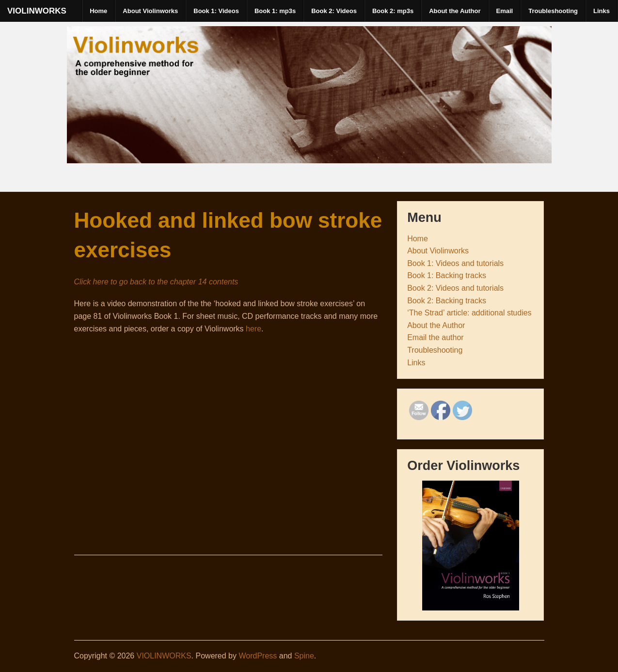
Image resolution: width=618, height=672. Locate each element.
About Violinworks (150, 11)
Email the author (436, 337)
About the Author (455, 11)
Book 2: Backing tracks (447, 301)
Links (602, 11)
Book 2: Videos (334, 11)
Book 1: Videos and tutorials (455, 263)
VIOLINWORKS (37, 11)
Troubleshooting (553, 11)
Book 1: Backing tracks (447, 275)
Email (505, 11)
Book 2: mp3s (393, 11)
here (254, 329)
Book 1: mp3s (275, 11)
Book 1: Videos (216, 11)
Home (98, 11)
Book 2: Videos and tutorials (455, 288)
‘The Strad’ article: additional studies (469, 313)
